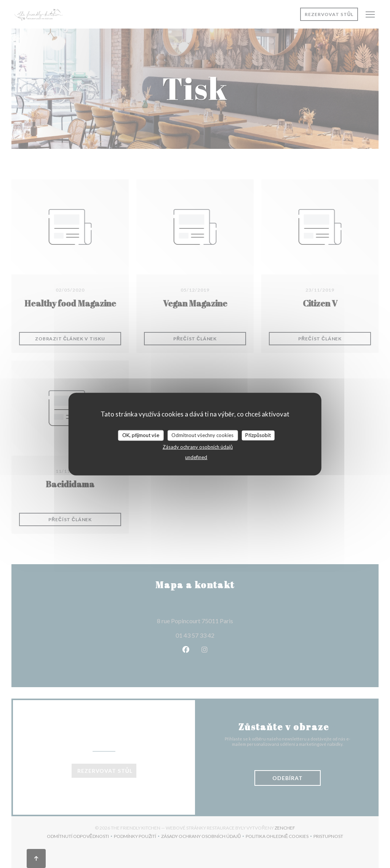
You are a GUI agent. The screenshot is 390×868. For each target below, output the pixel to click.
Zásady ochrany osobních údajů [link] (198, 447)
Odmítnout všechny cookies (202, 435)
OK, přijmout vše (141, 435)
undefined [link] (196, 457)
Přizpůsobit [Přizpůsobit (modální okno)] (258, 435)
